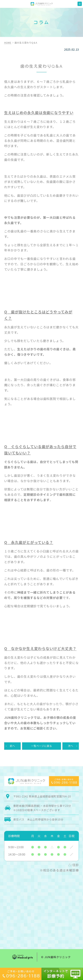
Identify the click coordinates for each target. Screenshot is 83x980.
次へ (71, 747)
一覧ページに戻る (41, 747)
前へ (12, 747)
